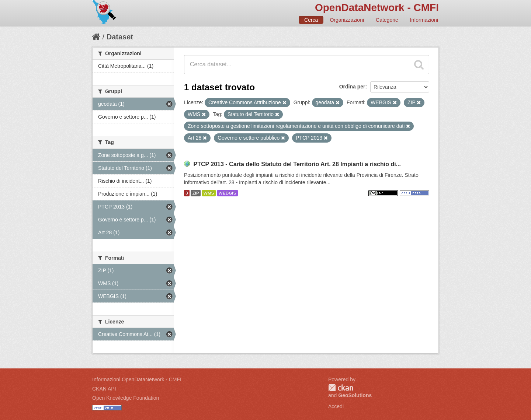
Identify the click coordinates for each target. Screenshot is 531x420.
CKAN (341, 388)
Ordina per (352, 87)
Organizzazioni (347, 20)
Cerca (311, 20)
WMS (209, 193)
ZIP (195, 193)
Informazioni (424, 20)
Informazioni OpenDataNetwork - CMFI (137, 379)
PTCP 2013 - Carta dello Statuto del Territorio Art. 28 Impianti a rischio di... (297, 164)
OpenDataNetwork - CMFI (377, 8)
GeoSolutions (355, 395)
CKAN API (104, 389)
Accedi (336, 406)
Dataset (120, 37)
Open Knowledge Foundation (126, 398)
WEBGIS (228, 193)
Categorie (387, 20)
